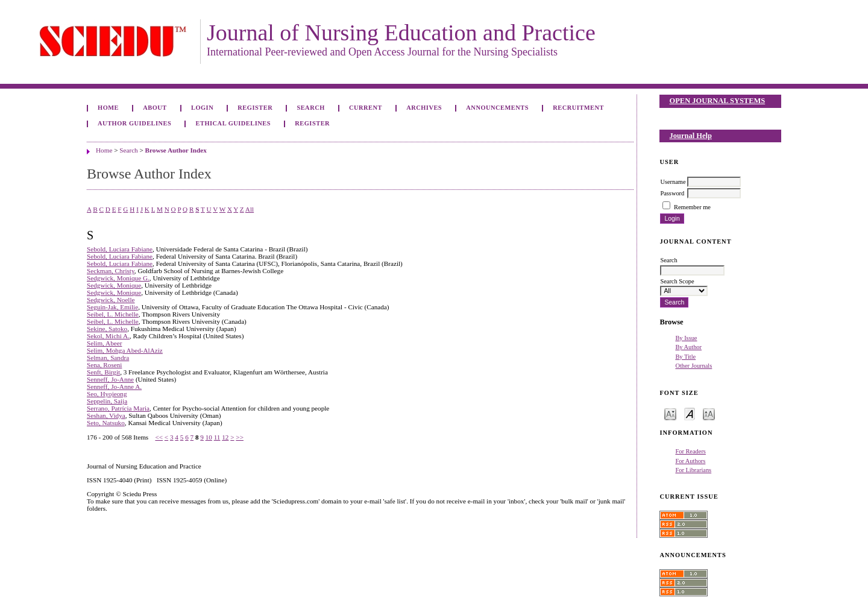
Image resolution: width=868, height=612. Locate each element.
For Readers (690, 451)
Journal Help (691, 136)
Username (673, 182)
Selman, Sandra (108, 358)
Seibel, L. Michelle (113, 314)
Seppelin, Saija (107, 401)
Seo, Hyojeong (107, 394)
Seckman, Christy (111, 271)
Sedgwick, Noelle (111, 300)
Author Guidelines (134, 123)
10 (209, 437)
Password (672, 193)
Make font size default (690, 413)
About (155, 108)
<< (159, 437)
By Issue (686, 338)
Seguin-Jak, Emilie (112, 307)
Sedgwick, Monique (114, 285)
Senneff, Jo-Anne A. (114, 386)
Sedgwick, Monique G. (118, 278)
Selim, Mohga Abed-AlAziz (125, 350)
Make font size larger (709, 413)
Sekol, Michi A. (108, 336)
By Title (685, 357)
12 (225, 437)
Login (202, 108)
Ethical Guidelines (234, 123)
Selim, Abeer (104, 343)
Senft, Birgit (103, 372)
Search (310, 108)
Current (366, 108)
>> (240, 437)
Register (255, 108)
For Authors (690, 461)
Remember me (692, 207)
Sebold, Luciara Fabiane (120, 249)
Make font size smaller (670, 413)
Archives (424, 108)
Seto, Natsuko (106, 423)
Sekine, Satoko (107, 329)
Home (108, 108)
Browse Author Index (176, 150)
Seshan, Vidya (106, 415)
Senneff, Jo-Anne (110, 379)
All (250, 209)
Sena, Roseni (104, 365)
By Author (688, 347)
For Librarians (693, 470)
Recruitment (578, 108)
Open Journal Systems (718, 101)
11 (217, 437)
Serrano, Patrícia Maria (118, 408)
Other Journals (693, 366)
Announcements (497, 108)
